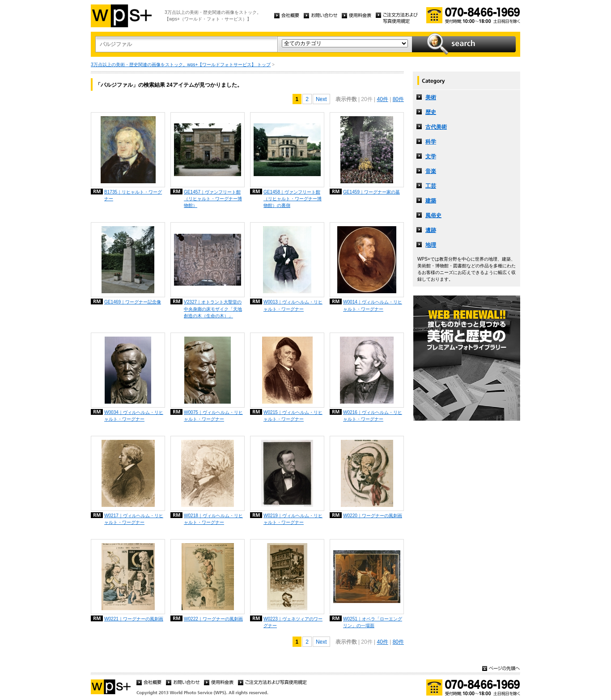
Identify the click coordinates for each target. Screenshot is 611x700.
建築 (431, 201)
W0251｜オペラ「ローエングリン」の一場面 (373, 622)
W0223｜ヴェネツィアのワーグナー (293, 622)
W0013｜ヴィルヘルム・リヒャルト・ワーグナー (293, 305)
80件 (398, 99)
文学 (431, 156)
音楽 (431, 171)
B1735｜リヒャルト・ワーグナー (133, 195)
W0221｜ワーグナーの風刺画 (134, 619)
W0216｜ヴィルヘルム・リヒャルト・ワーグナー (373, 416)
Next (321, 99)
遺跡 (431, 230)
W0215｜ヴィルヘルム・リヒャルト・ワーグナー (293, 416)
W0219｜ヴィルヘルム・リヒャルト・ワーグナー (293, 519)
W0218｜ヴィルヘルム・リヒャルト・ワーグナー (213, 519)
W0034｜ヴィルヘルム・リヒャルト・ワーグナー (134, 416)
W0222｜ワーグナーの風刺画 (213, 619)
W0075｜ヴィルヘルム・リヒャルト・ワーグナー (213, 416)
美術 (431, 97)
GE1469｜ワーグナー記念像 (133, 302)
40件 (382, 99)
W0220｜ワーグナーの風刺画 (373, 516)
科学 (431, 142)
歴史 (431, 112)
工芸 (431, 186)
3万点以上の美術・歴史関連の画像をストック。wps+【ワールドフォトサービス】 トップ (181, 65)
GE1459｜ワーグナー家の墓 (371, 192)
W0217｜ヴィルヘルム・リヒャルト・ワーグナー (134, 519)
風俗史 (433, 215)
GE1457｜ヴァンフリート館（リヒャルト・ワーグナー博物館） (213, 199)
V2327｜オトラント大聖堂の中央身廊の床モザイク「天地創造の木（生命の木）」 (213, 309)
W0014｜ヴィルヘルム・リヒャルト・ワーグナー (373, 305)
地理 (431, 245)
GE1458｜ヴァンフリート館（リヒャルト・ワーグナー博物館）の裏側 (293, 199)
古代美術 (436, 127)
